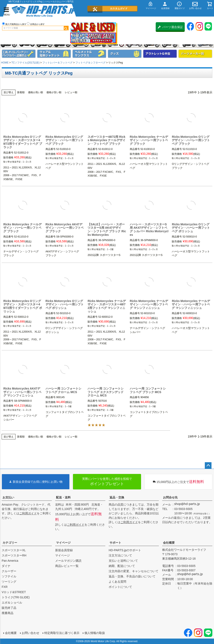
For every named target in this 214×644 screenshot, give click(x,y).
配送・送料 (63, 497)
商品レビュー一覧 (67, 566)
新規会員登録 (64, 550)
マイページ (63, 543)
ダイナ (6, 566)
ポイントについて (120, 587)
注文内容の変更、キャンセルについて (134, 571)
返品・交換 (117, 497)
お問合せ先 (170, 497)
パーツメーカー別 (195, 54)
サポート (115, 543)
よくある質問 (117, 582)
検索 (66, 28)
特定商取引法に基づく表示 (62, 633)
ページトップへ (208, 466)
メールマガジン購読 (68, 561)
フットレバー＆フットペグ (57, 63)
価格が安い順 (54, 92)
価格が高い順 (36, 92)
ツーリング (9, 582)
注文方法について (120, 555)
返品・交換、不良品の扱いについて (132, 576)
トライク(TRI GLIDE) (16, 597)
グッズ (125, 54)
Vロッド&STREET (14, 592)
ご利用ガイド (28, 513)
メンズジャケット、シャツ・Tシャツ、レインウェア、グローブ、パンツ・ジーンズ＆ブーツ (54, 54)
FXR (5, 587)
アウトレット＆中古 (160, 54)
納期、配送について (122, 566)
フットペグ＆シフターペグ (90, 63)
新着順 (21, 92)
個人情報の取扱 (95, 633)
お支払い (8, 497)
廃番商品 (8, 613)
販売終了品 (9, 608)
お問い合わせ (31, 633)
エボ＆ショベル (12, 603)
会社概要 (169, 543)
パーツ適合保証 (170, 27)
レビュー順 (71, 92)
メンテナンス (19, 54)
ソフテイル (9, 576)
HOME (5, 63)
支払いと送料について (123, 561)
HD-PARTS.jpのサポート (125, 550)
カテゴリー (10, 543)
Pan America (10, 561)
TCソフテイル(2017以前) (25, 63)
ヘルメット (89, 54)
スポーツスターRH (14, 555)
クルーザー (9, 571)
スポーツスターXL (14, 550)
